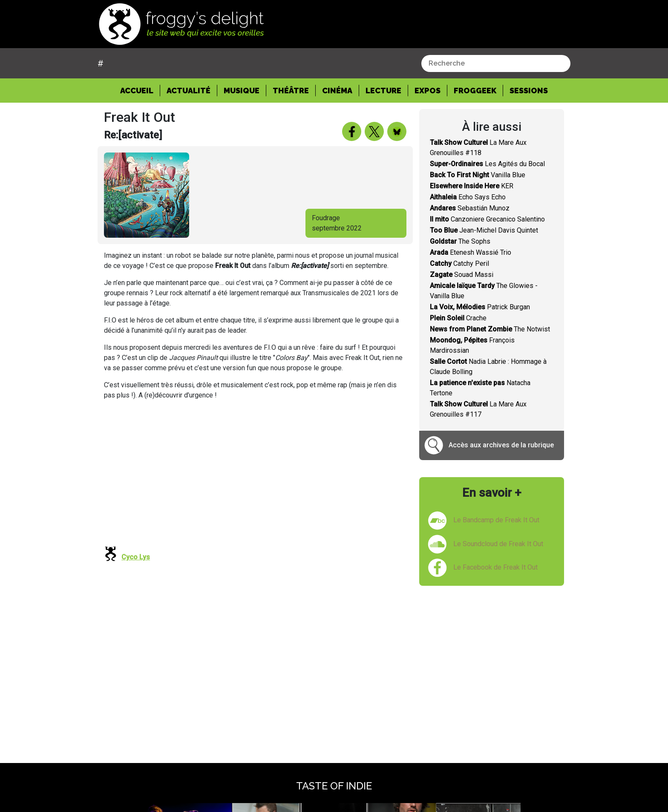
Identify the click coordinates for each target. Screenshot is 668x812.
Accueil (140, 90)
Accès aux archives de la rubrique (501, 445)
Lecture (383, 91)
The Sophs (460, 241)
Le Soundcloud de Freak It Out (498, 544)
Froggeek (475, 91)
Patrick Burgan (480, 307)
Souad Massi (462, 275)
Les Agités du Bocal (487, 164)
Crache (458, 318)
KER (472, 186)
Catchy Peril (459, 263)
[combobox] (496, 63)
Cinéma (337, 91)
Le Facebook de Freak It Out (495, 567)
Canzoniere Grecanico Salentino (487, 219)
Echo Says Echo (468, 197)
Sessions (529, 91)
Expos (428, 91)
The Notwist (490, 329)
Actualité (189, 91)
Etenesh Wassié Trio (471, 252)
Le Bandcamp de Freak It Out (496, 520)
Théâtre (291, 91)
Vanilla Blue (478, 175)
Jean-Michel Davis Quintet (484, 230)
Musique (242, 91)
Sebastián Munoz (470, 208)
